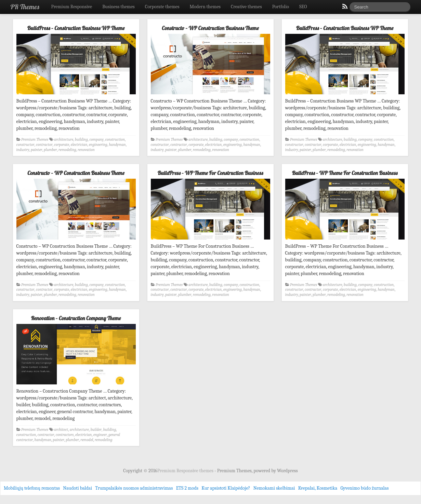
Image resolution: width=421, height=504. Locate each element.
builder (96, 430)
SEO (303, 7)
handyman (117, 145)
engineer (100, 435)
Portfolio (281, 7)
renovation (86, 150)
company (96, 140)
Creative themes (246, 7)
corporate (62, 145)
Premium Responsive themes (186, 471)
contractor (44, 145)
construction (115, 140)
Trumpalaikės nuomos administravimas (134, 488)
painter (37, 150)
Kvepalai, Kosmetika (318, 488)
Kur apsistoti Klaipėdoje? (226, 488)
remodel (87, 440)
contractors (65, 435)
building (81, 140)
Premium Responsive (71, 7)
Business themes (119, 7)
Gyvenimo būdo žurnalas (365, 488)
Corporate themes (162, 7)
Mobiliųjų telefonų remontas (32, 488)
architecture (64, 140)
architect (61, 430)
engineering (98, 145)
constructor (25, 145)
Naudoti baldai (77, 488)
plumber (50, 150)
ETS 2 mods (187, 488)
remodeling (67, 150)
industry (23, 150)
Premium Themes (35, 140)
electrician (79, 145)
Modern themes (205, 7)
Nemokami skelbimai (274, 488)
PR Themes (25, 7)
